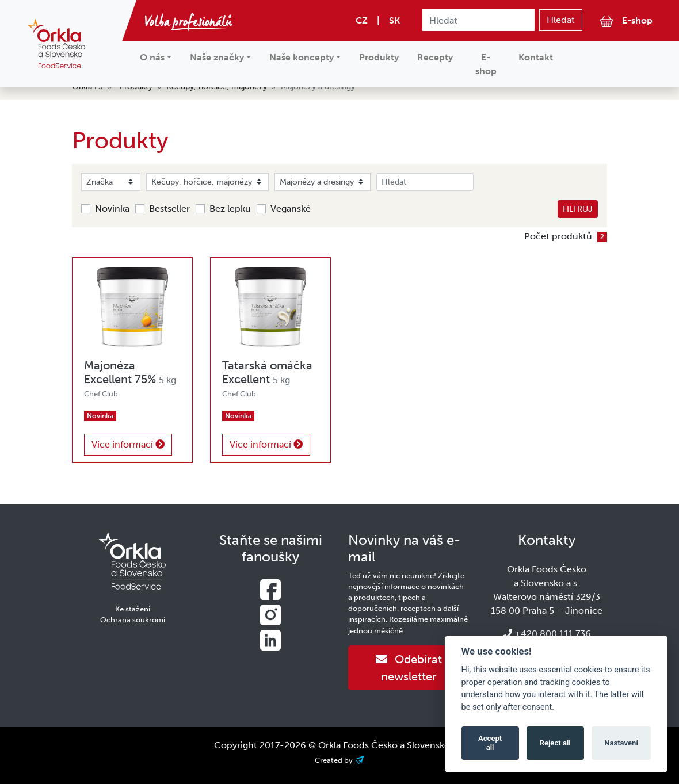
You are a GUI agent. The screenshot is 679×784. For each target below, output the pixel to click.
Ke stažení (133, 609)
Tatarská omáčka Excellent (267, 372)
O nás (152, 57)
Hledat (561, 20)
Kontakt (536, 57)
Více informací (128, 444)
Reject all (555, 743)
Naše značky (217, 57)
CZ (362, 20)
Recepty (435, 57)
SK (394, 20)
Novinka (112, 209)
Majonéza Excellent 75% (130, 372)
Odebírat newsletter (409, 668)
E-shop (626, 21)
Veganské (291, 209)
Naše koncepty (302, 57)
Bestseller (169, 209)
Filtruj (578, 209)
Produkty (379, 57)
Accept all (490, 743)
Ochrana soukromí (133, 620)
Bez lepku (230, 209)
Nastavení (621, 743)
